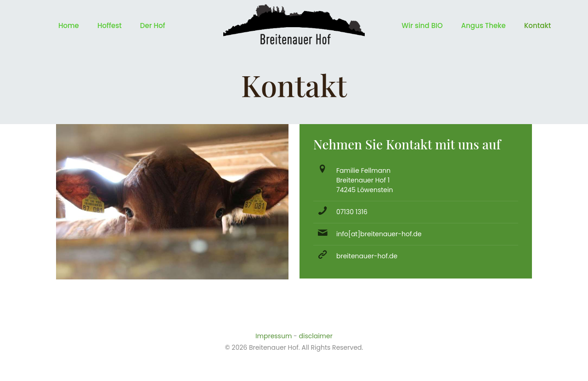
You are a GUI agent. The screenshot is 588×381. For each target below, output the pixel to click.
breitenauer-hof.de (367, 256)
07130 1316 (352, 212)
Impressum (274, 336)
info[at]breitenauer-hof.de (379, 234)
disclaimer (316, 336)
